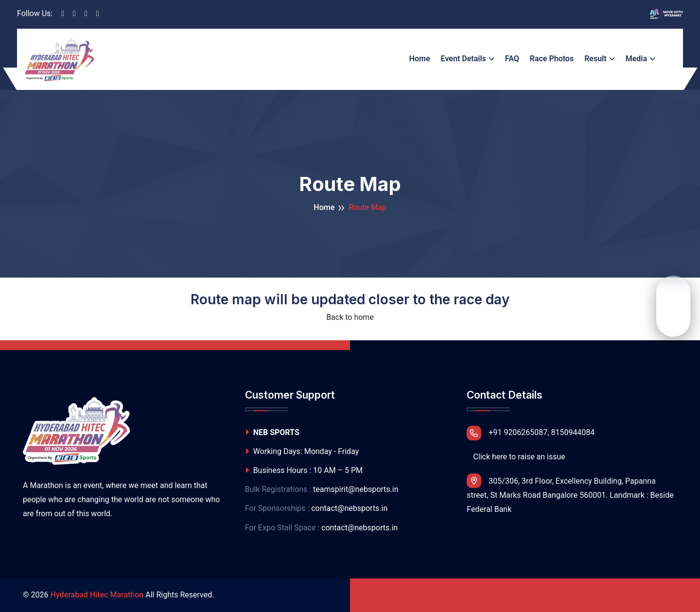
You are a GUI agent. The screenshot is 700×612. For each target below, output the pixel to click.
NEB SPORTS (272, 432)
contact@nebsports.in (349, 508)
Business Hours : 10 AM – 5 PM (304, 470)
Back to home (350, 317)
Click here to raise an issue (519, 457)
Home (420, 59)
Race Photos (552, 59)
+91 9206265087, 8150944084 (531, 433)
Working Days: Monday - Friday (302, 451)
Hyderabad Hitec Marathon (97, 595)
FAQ (512, 59)
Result (595, 59)
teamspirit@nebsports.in (356, 489)
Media (636, 59)
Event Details (464, 59)
